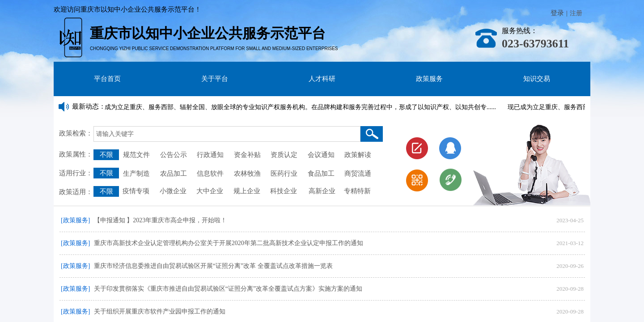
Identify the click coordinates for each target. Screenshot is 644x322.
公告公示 (174, 155)
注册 (576, 13)
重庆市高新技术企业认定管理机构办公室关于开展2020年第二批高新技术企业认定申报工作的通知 (229, 243)
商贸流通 (358, 174)
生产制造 (136, 174)
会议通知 (323, 155)
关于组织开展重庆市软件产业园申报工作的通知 (160, 311)
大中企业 (210, 191)
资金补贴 (247, 155)
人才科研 (322, 79)
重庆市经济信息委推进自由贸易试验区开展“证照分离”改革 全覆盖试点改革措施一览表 (213, 266)
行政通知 (211, 155)
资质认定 (284, 155)
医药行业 (284, 174)
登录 (557, 13)
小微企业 (172, 191)
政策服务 (429, 79)
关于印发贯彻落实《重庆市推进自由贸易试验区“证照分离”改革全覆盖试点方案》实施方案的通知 (228, 289)
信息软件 (210, 174)
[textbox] (227, 134)
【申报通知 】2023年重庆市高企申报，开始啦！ (161, 220)
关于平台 (215, 79)
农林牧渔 (247, 174)
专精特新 (357, 191)
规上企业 (247, 191)
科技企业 (284, 191)
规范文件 (136, 155)
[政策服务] (75, 220)
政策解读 (358, 155)
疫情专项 (137, 191)
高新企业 (322, 191)
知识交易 (537, 79)
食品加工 (321, 174)
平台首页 (107, 79)
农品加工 (174, 174)
